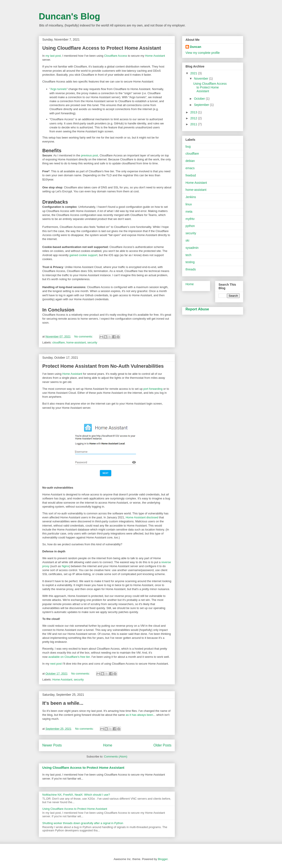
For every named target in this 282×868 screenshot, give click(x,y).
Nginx (65, 566)
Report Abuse (197, 309)
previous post (90, 155)
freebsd (191, 175)
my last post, (53, 56)
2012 (194, 118)
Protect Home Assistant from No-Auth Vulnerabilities (103, 366)
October (200, 99)
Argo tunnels (58, 89)
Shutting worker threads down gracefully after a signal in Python (83, 823)
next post (56, 664)
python (190, 226)
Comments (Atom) (116, 756)
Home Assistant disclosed (142, 517)
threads (191, 269)
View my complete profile (203, 53)
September (202, 105)
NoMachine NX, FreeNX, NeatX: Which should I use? (76, 795)
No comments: (84, 337)
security (92, 342)
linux (189, 204)
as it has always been (139, 715)
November (201, 79)
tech (188, 255)
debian (190, 161)
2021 (194, 73)
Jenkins (191, 197)
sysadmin (192, 248)
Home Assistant (155, 56)
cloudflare (59, 342)
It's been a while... (63, 703)
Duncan (196, 47)
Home (108, 745)
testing (190, 262)
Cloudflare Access (116, 56)
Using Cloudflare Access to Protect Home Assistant (102, 48)
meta (189, 212)
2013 (194, 112)
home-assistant (76, 342)
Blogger (163, 859)
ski (187, 240)
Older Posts (162, 745)
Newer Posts (52, 745)
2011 (194, 124)
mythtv (190, 219)
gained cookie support (83, 255)
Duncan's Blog (69, 16)
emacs (190, 168)
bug (188, 146)
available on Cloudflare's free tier (69, 657)
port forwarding (153, 389)
